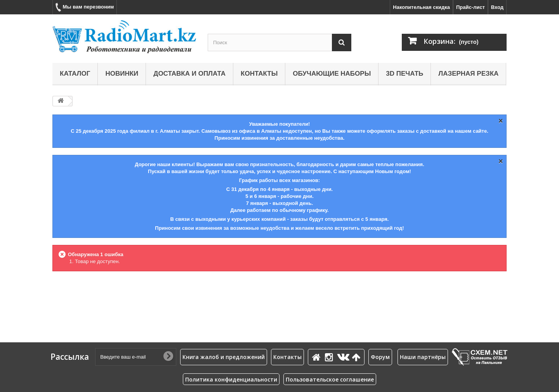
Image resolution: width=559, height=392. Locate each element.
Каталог (75, 74)
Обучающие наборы (332, 74)
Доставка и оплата (189, 74)
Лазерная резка (468, 74)
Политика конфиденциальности (231, 379)
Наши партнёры (423, 357)
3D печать (404, 74)
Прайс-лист (470, 7)
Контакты (259, 74)
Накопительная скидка (421, 7)
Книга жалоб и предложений (224, 357)
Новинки (122, 74)
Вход (497, 7)
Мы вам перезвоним (85, 7)
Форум (380, 357)
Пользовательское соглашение (330, 379)
